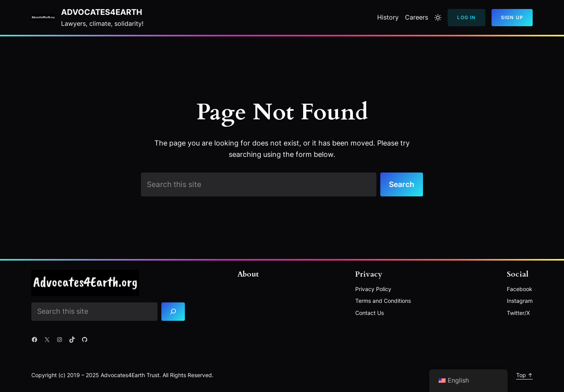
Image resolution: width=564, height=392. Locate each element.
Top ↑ (524, 375)
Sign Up (512, 17)
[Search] (173, 312)
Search (402, 184)
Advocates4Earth (102, 12)
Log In (466, 17)
